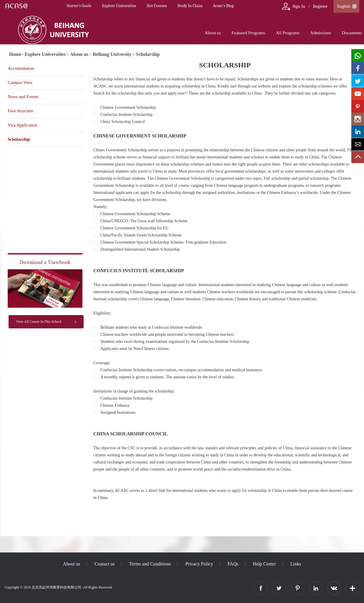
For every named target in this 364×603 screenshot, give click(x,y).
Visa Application (22, 125)
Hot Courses (157, 6)
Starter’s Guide (79, 6)
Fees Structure (20, 111)
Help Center (264, 564)
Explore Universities (119, 6)
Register (320, 6)
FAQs (233, 564)
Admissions (321, 33)
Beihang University (112, 54)
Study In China (190, 6)
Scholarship (148, 54)
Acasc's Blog (223, 6)
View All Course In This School (39, 322)
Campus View (20, 82)
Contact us (105, 564)
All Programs (287, 33)
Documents (352, 33)
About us (213, 33)
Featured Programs (248, 33)
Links (296, 564)
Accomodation (21, 68)
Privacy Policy (199, 564)
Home (15, 54)
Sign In (299, 6)
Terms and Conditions (150, 564)
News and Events (23, 97)
